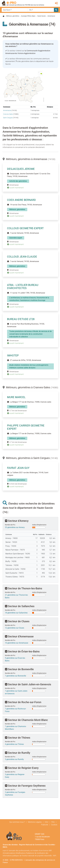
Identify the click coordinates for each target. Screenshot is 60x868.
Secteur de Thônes (18, 738)
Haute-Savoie (41, 16)
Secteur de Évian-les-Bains (22, 652)
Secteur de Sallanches (20, 606)
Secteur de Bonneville (19, 669)
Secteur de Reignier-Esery (22, 768)
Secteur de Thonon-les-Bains (24, 588)
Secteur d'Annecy (17, 521)
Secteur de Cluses (17, 621)
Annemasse (7, 110)
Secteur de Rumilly (18, 753)
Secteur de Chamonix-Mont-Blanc (26, 720)
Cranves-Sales (8, 114)
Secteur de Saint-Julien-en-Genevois (28, 684)
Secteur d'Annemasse (19, 636)
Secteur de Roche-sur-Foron (23, 702)
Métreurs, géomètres (13, 16)
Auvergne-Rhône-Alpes (28, 16)
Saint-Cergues (8, 118)
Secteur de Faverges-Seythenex (25, 786)
